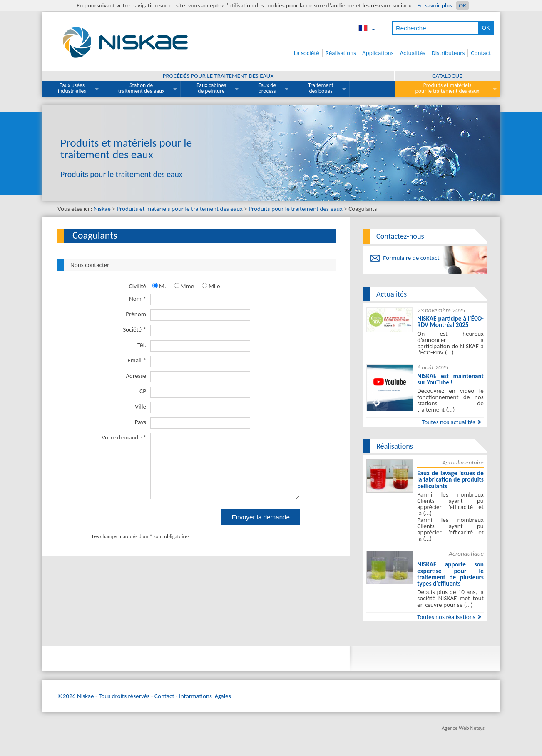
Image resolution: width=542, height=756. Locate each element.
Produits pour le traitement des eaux (296, 209)
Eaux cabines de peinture (211, 88)
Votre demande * (124, 437)
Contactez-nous (400, 236)
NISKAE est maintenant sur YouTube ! (450, 379)
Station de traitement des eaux (141, 88)
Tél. (142, 345)
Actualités (413, 53)
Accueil (285, 53)
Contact (481, 53)
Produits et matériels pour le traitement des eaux (448, 88)
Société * (134, 329)
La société (307, 53)
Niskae (102, 209)
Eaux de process (267, 88)
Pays (140, 422)
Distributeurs (448, 53)
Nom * (138, 299)
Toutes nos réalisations (446, 617)
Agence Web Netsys (463, 728)
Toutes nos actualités (449, 422)
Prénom (136, 314)
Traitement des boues (321, 88)
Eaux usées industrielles (72, 88)
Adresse (136, 376)
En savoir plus (435, 5)
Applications (378, 53)
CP (143, 391)
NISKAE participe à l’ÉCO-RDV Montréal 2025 (450, 322)
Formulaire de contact (411, 258)
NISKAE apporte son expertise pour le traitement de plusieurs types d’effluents (450, 574)
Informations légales (205, 696)
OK (462, 5)
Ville (140, 407)
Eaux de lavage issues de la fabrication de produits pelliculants (450, 479)
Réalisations (341, 53)
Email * (137, 360)
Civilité (138, 286)
